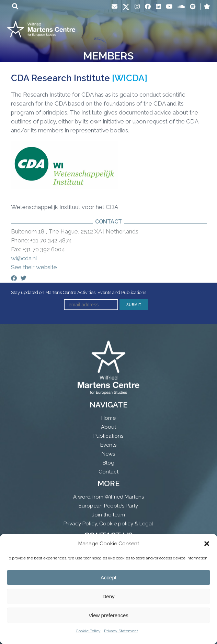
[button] (207, 544)
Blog (108, 463)
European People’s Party (108, 506)
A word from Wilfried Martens (108, 497)
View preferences (108, 615)
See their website (34, 267)
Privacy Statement (121, 631)
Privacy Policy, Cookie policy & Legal (108, 524)
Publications (108, 436)
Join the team (108, 515)
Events (108, 445)
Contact (108, 472)
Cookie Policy (88, 631)
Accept (108, 577)
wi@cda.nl (24, 258)
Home (108, 418)
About (108, 427)
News (108, 454)
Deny (108, 596)
